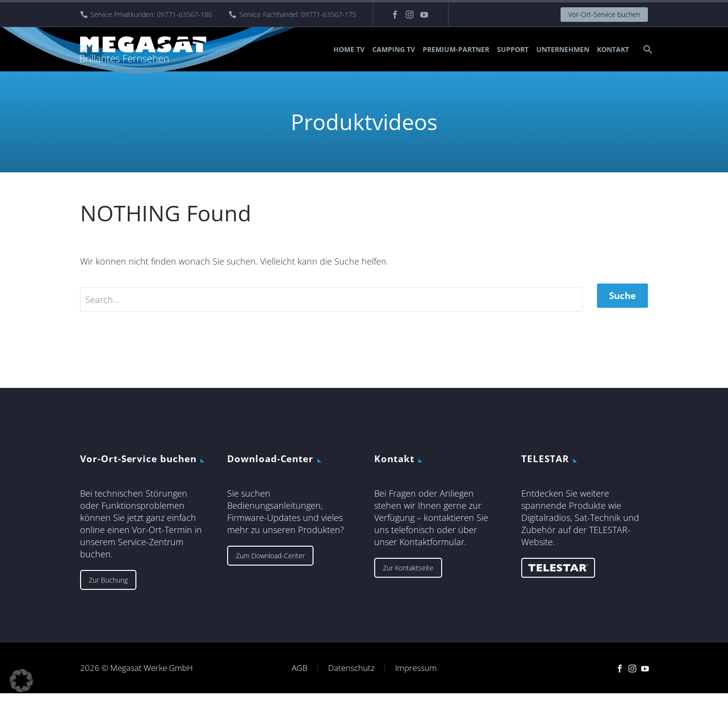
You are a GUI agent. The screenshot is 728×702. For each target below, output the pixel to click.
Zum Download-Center (270, 564)
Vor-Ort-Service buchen (604, 14)
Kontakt (613, 49)
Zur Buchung (108, 588)
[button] (21, 681)
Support (513, 49)
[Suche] (647, 49)
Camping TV (394, 49)
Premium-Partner (456, 49)
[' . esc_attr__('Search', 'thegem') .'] (331, 304)
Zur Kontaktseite (408, 576)
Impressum (416, 677)
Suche (622, 304)
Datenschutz (351, 677)
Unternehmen (563, 49)
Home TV (349, 49)
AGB (300, 677)
